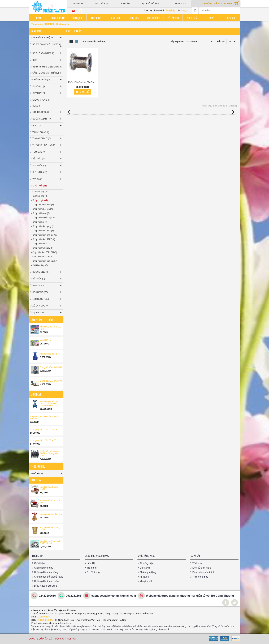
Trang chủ (37, 24)
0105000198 (43, 617)
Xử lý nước (173, 18)
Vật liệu (115, 18)
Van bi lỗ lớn (46, 340)
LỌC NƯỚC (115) (47, 299)
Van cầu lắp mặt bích (50, 354)
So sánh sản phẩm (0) (95, 42)
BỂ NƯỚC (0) (47, 279)
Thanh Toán (180, 3)
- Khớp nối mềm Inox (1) (42, 231)
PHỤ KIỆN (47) (47, 285)
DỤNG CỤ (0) (47, 86)
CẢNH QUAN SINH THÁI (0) (47, 73)
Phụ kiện (135, 18)
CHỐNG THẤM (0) (47, 80)
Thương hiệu (147, 563)
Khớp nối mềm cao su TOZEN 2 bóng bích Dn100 (50, 453)
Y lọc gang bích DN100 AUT (43, 440)
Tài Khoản (125, 3)
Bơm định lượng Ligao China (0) (47, 67)
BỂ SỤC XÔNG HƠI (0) (47, 53)
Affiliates (144, 577)
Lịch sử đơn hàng (202, 568)
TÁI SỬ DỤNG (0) (41, 132)
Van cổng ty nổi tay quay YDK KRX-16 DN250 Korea (49, 403)
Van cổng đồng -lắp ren (51, 514)
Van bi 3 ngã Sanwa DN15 (49, 488)
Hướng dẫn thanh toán (46, 581)
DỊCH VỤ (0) (47, 313)
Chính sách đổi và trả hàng (49, 577)
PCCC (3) (47, 126)
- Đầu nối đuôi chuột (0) (42, 257)
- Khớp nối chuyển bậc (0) (43, 218)
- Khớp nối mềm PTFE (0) (43, 239)
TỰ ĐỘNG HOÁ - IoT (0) (47, 145)
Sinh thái (192, 18)
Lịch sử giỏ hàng (151, 3)
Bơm (38, 18)
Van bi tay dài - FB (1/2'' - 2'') (51, 328)
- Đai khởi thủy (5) (39, 265)
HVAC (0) (37, 106)
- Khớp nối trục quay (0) (42, 248)
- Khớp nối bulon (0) (40, 213)
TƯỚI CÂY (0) (47, 152)
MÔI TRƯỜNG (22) (47, 112)
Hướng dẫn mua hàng (46, 572)
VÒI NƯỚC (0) (47, 165)
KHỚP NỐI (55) (47, 186)
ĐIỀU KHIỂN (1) (47, 172)
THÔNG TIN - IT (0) (47, 138)
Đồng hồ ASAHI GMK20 (51, 367)
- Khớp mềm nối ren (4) (42, 209)
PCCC (211, 18)
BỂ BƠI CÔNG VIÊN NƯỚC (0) (47, 46)
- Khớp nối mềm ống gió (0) (44, 235)
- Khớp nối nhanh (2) (41, 244)
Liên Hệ (91, 563)
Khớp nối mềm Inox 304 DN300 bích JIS (83, 82)
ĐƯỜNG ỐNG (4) (47, 272)
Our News (145, 568)
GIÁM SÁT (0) (47, 93)
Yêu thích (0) (102, 3)
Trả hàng (92, 568)
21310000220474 (46, 620)
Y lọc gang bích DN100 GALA (43, 429)
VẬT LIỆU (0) (47, 159)
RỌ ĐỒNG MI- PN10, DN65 (50, 529)
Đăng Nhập (170, 10)
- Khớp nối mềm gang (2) (43, 226)
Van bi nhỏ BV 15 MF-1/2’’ (50, 502)
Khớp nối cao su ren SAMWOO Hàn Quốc (44, 417)
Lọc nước (96, 18)
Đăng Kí (185, 10)
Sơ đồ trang (93, 572)
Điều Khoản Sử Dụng (46, 586)
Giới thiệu (39, 563)
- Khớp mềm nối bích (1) (42, 205)
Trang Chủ (78, 3)
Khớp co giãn (63, 24)
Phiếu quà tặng (148, 572)
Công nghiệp (58, 18)
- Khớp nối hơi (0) (39, 222)
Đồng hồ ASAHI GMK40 (51, 381)
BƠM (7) (47, 60)
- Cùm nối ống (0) (39, 192)
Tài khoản (198, 563)
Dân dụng (77, 18)
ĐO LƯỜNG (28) (47, 292)
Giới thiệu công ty (44, 568)
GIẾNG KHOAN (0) (41, 100)
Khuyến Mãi (146, 581)
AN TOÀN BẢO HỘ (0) (47, 38)
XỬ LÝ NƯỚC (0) (47, 306)
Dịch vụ (231, 18)
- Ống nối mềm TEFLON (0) (44, 252)
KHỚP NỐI (49, 24)
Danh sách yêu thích (203, 572)
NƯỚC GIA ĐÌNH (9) (47, 119)
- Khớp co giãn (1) (40, 200)
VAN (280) (47, 179)
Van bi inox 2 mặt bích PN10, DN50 (50, 542)
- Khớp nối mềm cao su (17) (44, 261)
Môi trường (154, 18)
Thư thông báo (200, 577)
